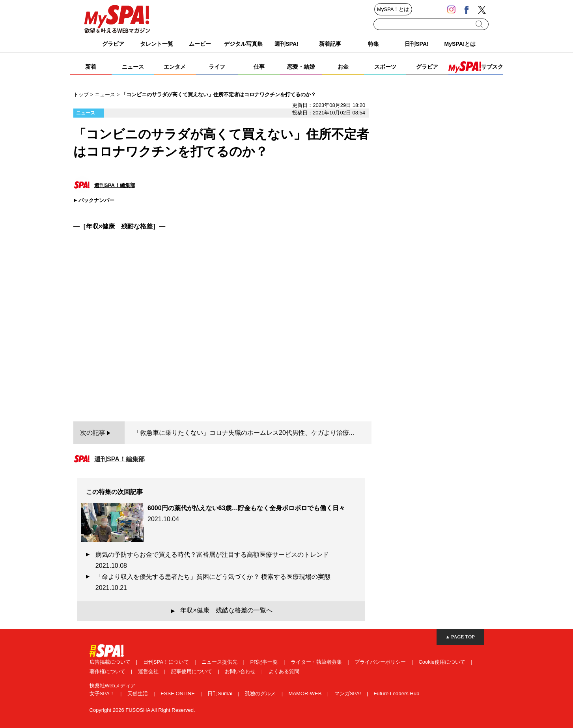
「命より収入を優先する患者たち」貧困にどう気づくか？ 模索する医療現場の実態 (216, 582)
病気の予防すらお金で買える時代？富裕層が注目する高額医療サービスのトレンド (215, 560)
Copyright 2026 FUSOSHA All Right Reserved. (142, 710)
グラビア (113, 44)
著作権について (108, 671)
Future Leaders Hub (397, 693)
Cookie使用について (442, 662)
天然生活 (138, 693)
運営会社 (149, 671)
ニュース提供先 (220, 662)
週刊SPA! (286, 44)
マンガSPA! (348, 693)
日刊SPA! (416, 44)
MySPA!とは (460, 44)
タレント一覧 (157, 44)
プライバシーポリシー (381, 662)
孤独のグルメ (261, 693)
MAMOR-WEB (306, 693)
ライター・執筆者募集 (317, 662)
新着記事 (330, 44)
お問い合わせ (241, 671)
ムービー (200, 44)
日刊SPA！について (167, 662)
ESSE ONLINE (178, 693)
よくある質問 (284, 671)
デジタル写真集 (243, 44)
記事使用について (192, 671)
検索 (480, 24)
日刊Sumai (220, 693)
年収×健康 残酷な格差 (119, 226)
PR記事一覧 (265, 662)
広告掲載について (111, 662)
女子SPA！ (103, 693)
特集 (373, 44)
